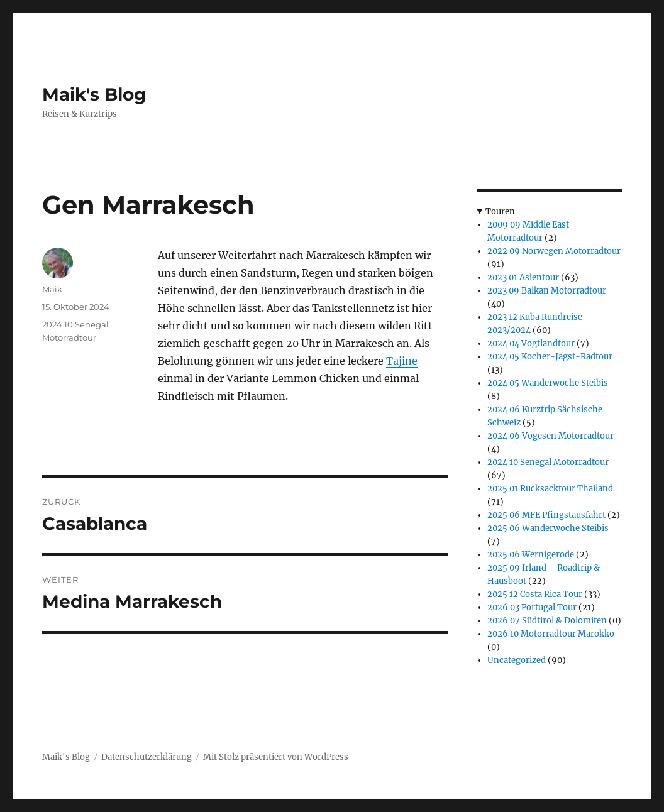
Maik (52, 289)
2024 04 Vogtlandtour (531, 343)
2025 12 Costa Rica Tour (535, 594)
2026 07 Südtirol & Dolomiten (547, 621)
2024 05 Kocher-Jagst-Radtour (550, 357)
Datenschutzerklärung (147, 757)
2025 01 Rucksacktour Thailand (550, 489)
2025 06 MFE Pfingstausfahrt (546, 515)
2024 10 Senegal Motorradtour (548, 462)
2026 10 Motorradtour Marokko (551, 634)
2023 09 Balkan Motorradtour (547, 291)
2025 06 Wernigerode (531, 555)
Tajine (402, 361)
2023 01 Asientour (523, 277)
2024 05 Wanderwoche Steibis (548, 383)
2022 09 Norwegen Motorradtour (554, 251)
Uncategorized (517, 660)
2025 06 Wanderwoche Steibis (548, 528)
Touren (500, 211)
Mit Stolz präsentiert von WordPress (276, 757)
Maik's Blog (94, 94)
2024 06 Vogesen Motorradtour (551, 436)
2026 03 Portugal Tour (532, 607)
